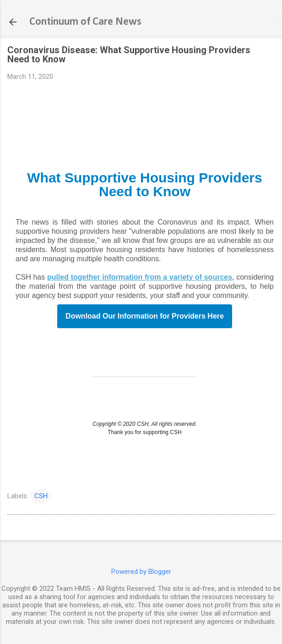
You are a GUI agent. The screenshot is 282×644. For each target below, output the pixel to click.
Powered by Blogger (141, 572)
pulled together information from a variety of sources (140, 277)
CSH (41, 496)
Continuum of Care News (85, 22)
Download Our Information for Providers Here (145, 316)
